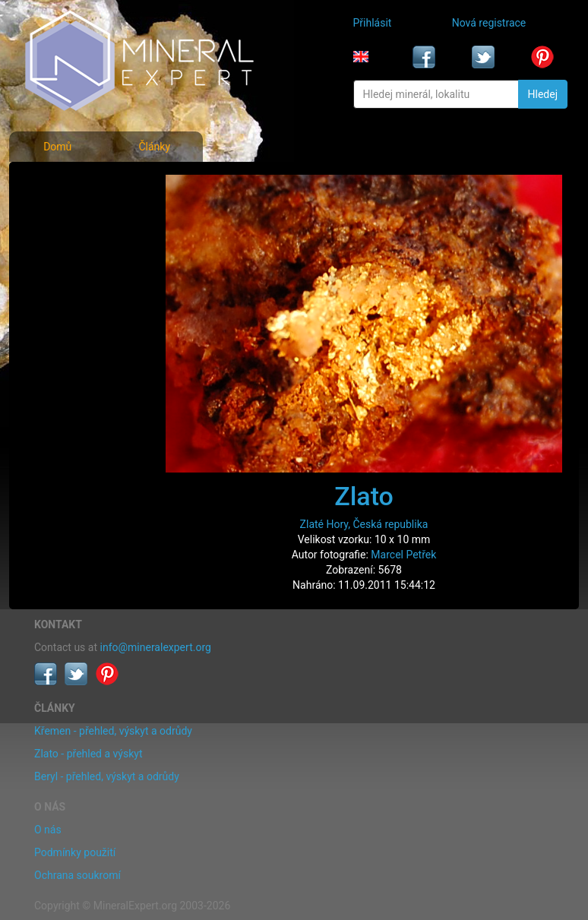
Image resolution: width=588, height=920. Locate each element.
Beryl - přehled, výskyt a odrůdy (107, 776)
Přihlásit (373, 23)
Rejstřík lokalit (69, 283)
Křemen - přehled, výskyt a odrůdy (113, 731)
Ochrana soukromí (77, 875)
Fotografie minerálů (82, 182)
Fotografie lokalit (76, 249)
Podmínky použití (75, 852)
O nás (48, 830)
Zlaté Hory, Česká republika (364, 524)
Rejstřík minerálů (76, 216)
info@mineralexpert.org (156, 647)
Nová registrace (489, 23)
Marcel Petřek (403, 555)
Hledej (543, 94)
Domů (57, 147)
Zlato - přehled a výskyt (88, 754)
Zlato (364, 496)
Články (154, 147)
